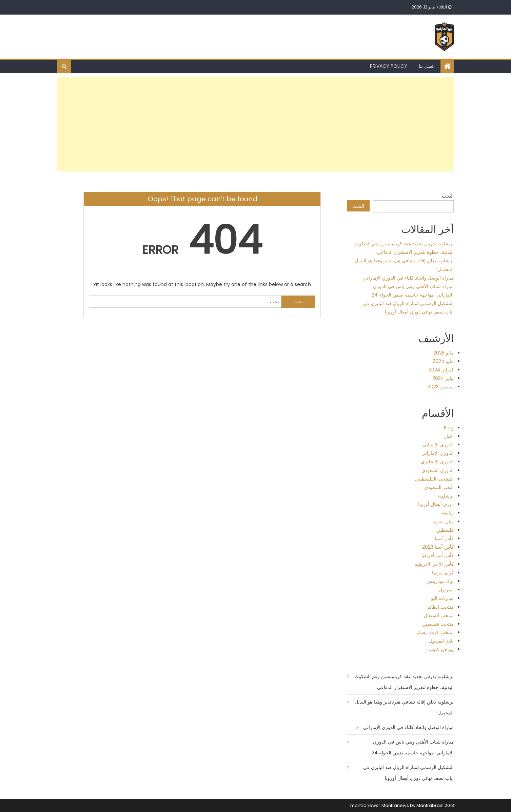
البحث (448, 196)
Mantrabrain (430, 805)
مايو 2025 (444, 353)
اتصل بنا (427, 66)
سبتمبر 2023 (441, 387)
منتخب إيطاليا (440, 607)
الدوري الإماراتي (438, 453)
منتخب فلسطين (438, 624)
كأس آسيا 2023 (438, 547)
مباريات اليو (442, 598)
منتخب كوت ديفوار (435, 632)
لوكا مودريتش (440, 581)
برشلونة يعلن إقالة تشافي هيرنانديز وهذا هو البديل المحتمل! (404, 707)
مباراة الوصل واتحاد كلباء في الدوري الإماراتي (408, 278)
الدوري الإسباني (438, 445)
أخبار (449, 436)
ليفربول (446, 590)
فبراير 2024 (441, 370)
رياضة (448, 513)
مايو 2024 (443, 361)
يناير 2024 (443, 378)
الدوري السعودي (438, 470)
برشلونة (446, 496)
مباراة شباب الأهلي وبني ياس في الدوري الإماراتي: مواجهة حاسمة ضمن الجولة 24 (413, 747)
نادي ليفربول (441, 641)
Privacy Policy (389, 66)
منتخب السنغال (439, 615)
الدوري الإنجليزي (437, 462)
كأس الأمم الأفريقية (434, 564)
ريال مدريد (443, 522)
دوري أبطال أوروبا (436, 504)
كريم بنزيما (443, 573)
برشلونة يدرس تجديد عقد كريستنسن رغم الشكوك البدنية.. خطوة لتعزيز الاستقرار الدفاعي (404, 682)
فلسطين (445, 530)
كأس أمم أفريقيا (438, 555)
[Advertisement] (256, 124)
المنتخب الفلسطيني (434, 479)
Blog (449, 428)
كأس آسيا (444, 539)
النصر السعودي (439, 487)
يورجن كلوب (441, 649)
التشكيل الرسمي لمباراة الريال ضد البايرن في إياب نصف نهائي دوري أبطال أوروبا (408, 773)
